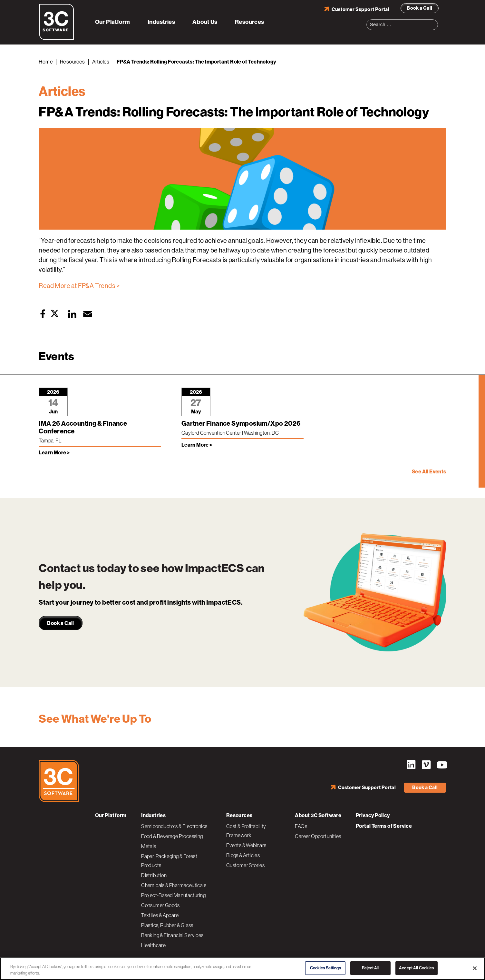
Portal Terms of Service (384, 826)
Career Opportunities (318, 836)
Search (435, 21)
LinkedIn (411, 765)
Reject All (371, 968)
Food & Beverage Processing (172, 836)
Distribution (154, 875)
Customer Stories (245, 865)
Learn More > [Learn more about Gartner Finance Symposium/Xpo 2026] (197, 445)
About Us (205, 22)
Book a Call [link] (60, 623)
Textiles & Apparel (160, 915)
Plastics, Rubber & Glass (167, 925)
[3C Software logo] (57, 39)
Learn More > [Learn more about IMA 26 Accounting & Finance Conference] (54, 453)
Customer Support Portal (360, 9)
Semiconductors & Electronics (174, 826)
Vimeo (426, 765)
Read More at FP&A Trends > (79, 286)
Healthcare (153, 945)
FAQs (301, 826)
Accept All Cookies (416, 968)
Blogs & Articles (243, 855)
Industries (161, 22)
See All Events (429, 472)
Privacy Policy (373, 815)
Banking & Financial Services (172, 935)
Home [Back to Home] (46, 62)
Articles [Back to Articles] (101, 62)
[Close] (475, 968)
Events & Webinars (246, 845)
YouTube (441, 765)
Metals (149, 846)
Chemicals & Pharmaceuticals (174, 885)
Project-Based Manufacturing (173, 895)
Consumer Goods (160, 905)
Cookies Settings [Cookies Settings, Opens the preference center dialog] (325, 968)
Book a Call (419, 8)
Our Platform (113, 22)
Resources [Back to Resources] (73, 62)
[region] (242, 969)
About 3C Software (318, 815)
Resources (250, 22)
